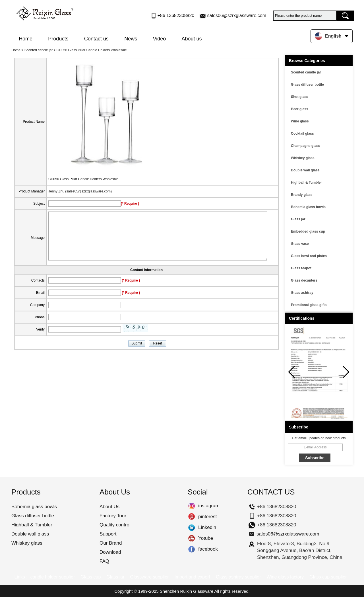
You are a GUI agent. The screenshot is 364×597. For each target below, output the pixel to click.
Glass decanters (304, 280)
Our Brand (111, 543)
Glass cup (91, 577)
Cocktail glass (302, 134)
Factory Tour (113, 516)
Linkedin (192, 528)
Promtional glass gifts (309, 305)
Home (26, 39)
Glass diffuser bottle (307, 85)
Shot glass (300, 97)
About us (192, 39)
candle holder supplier (53, 577)
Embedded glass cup (308, 231)
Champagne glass (306, 146)
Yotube (192, 538)
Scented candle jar (39, 50)
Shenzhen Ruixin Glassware (187, 591)
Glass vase (300, 244)
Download (110, 552)
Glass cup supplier (328, 577)
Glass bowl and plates (309, 256)
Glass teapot (301, 268)
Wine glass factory (285, 577)
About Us (109, 507)
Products (58, 39)
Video (160, 39)
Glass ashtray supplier (238, 577)
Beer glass (300, 109)
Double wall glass (305, 170)
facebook (192, 549)
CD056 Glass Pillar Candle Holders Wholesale (83, 179)
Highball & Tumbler (306, 182)
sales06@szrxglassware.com (237, 16)
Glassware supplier (149, 577)
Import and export (192, 577)
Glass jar (298, 219)
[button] (346, 372)
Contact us (96, 39)
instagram (192, 506)
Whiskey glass (303, 158)
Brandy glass (302, 195)
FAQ (104, 561)
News (131, 39)
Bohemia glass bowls (308, 207)
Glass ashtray (302, 293)
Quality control (115, 525)
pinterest (192, 517)
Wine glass (300, 121)
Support (108, 534)
